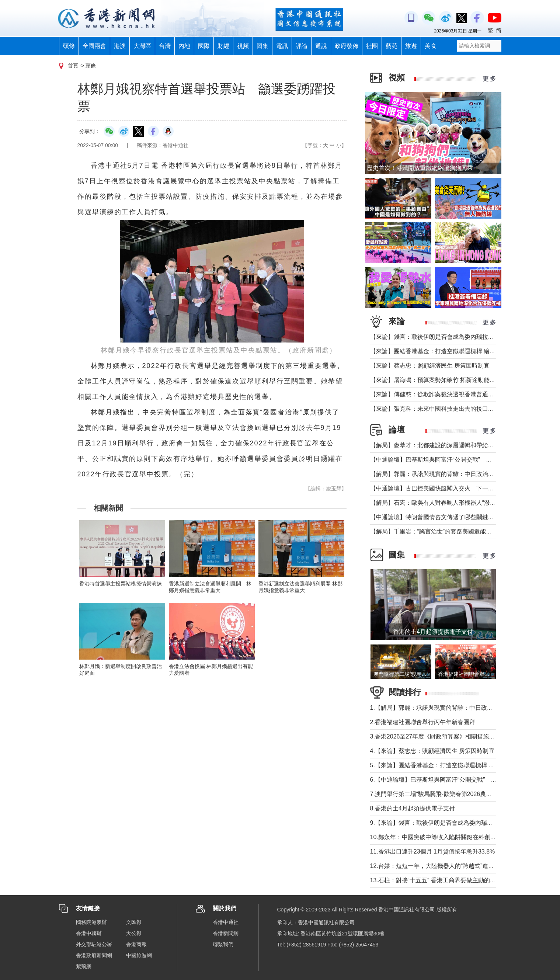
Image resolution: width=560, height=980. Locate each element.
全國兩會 (94, 46)
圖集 (262, 46)
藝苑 (392, 46)
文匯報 (134, 922)
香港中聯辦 (89, 933)
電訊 (282, 46)
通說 (321, 46)
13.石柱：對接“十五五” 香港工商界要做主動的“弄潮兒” (441, 880)
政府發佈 (347, 46)
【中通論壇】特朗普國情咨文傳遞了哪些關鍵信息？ (438, 517)
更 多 (489, 79)
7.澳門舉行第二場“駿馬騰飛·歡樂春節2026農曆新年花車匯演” (450, 794)
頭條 (69, 46)
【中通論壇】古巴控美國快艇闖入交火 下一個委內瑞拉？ (447, 488)
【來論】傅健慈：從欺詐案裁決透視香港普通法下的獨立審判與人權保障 (465, 394)
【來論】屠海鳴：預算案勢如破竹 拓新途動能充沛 (436, 380)
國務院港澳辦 (91, 922)
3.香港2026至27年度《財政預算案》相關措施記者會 (439, 736)
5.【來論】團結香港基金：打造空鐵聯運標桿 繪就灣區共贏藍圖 (453, 765)
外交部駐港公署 (94, 944)
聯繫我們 (223, 944)
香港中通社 (226, 922)
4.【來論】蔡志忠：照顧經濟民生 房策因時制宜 (432, 751)
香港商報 (136, 944)
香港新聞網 (226, 933)
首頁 (73, 66)
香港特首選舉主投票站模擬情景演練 (121, 584)
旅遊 (411, 46)
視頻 (243, 46)
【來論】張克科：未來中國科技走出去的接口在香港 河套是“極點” (455, 409)
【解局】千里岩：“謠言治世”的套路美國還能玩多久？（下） (449, 531)
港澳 (120, 46)
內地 (184, 46)
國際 (204, 46)
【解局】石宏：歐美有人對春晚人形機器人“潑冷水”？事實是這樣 (455, 503)
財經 (223, 46)
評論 (302, 46)
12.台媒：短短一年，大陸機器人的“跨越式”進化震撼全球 (444, 866)
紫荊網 (84, 966)
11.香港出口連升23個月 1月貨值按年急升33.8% (433, 852)
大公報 (134, 933)
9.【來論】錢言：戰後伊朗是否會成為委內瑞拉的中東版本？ (449, 823)
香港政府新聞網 (94, 955)
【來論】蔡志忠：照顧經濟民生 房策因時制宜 (430, 366)
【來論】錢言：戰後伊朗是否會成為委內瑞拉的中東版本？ (447, 337)
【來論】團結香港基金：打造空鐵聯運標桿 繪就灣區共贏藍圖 (451, 351)
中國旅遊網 (139, 955)
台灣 (165, 46)
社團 (372, 46)
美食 (431, 46)
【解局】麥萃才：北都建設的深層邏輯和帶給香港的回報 (444, 445)
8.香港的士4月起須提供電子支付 (413, 808)
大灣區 (142, 46)
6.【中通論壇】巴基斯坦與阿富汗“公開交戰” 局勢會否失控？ (451, 780)
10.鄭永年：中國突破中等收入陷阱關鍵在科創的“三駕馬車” (447, 837)
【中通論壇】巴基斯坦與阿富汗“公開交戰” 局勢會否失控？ (449, 460)
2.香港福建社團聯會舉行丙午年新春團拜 (423, 722)
